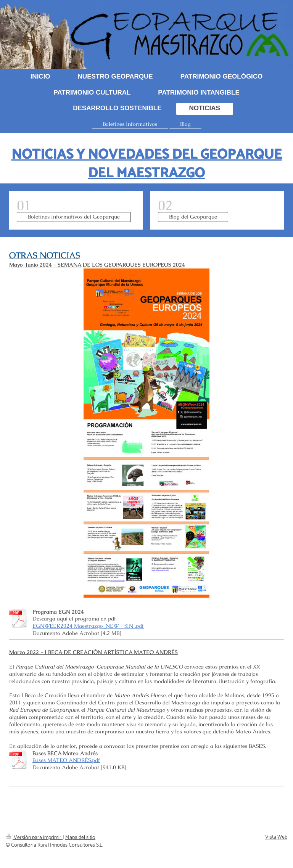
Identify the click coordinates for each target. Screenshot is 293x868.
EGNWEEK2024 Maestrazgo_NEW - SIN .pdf (88, 626)
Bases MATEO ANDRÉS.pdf (66, 760)
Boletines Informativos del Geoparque (74, 217)
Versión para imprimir (34, 838)
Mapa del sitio (80, 838)
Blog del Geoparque (193, 217)
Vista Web (276, 837)
